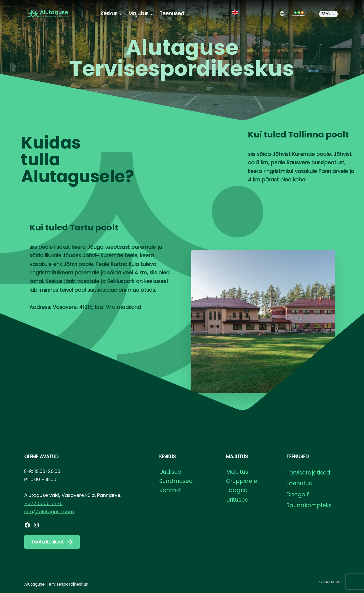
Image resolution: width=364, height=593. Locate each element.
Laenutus (299, 483)
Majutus (237, 472)
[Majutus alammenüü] (151, 14)
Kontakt (170, 490)
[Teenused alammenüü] (187, 14)
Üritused (237, 500)
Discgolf (298, 494)
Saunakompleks (309, 505)
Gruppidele (242, 481)
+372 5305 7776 (43, 503)
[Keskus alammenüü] (120, 14)
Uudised (170, 472)
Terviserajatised (308, 473)
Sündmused (176, 481)
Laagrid (237, 490)
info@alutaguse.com (49, 512)
